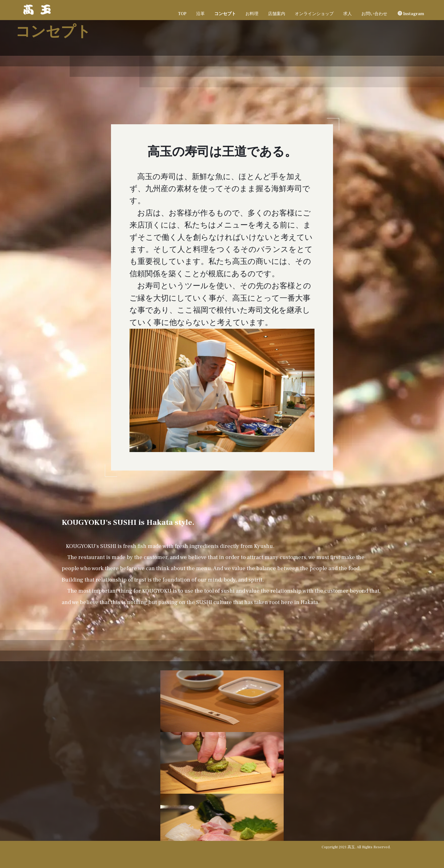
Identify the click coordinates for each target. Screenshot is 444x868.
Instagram (411, 14)
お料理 (252, 14)
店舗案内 (277, 14)
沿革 (200, 14)
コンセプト (225, 14)
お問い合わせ (374, 14)
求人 (347, 14)
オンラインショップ (314, 14)
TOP (182, 14)
